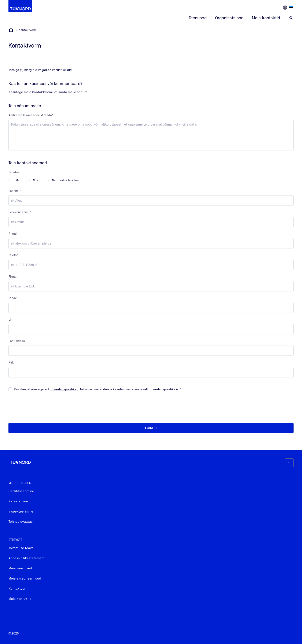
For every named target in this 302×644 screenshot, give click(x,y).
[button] (151, 428)
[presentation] (41, 406)
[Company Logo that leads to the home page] (20, 6)
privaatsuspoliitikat (64, 389)
